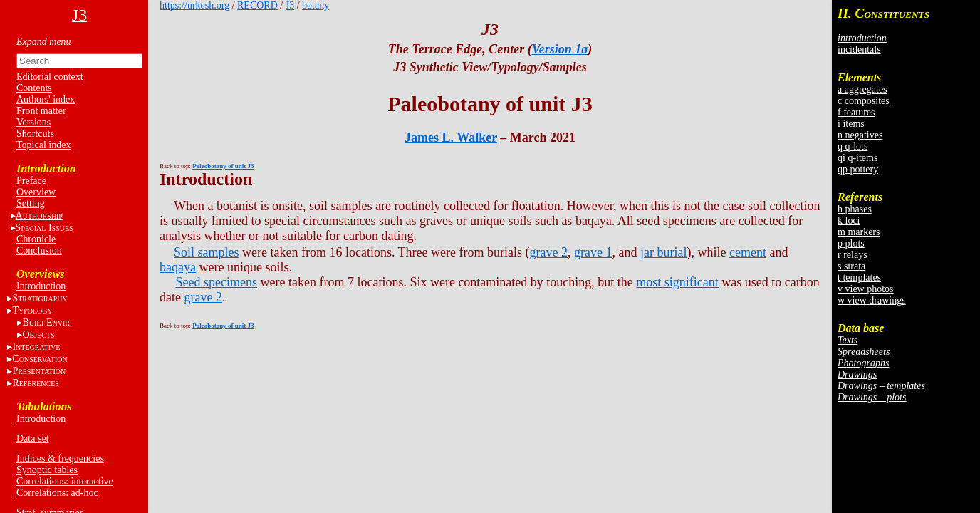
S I (45, 228)
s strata (851, 266)
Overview (36, 192)
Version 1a (560, 49)
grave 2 (549, 252)
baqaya (178, 267)
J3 (290, 5)
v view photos (866, 289)
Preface (31, 181)
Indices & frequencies (60, 458)
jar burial (663, 252)
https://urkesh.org (194, 5)
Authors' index (46, 99)
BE (47, 322)
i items (851, 124)
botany (316, 5)
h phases (855, 209)
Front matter (41, 111)
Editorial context (50, 77)
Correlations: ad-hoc (57, 493)
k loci (849, 221)
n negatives (860, 135)
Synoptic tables (47, 470)
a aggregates (862, 89)
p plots (851, 243)
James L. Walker (451, 138)
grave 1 (593, 252)
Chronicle (36, 239)
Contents (34, 88)
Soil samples (207, 252)
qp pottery (858, 169)
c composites (864, 101)
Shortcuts (35, 134)
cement (748, 252)
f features (856, 112)
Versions (33, 122)
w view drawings (872, 300)
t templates (859, 278)
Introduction (41, 286)
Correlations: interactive (65, 481)
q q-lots (853, 146)
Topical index (43, 145)
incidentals (859, 50)
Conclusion (39, 250)
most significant (677, 282)
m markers (859, 232)
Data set (32, 439)
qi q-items (857, 158)
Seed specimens (217, 282)
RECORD (257, 5)
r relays (853, 255)
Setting (31, 203)
